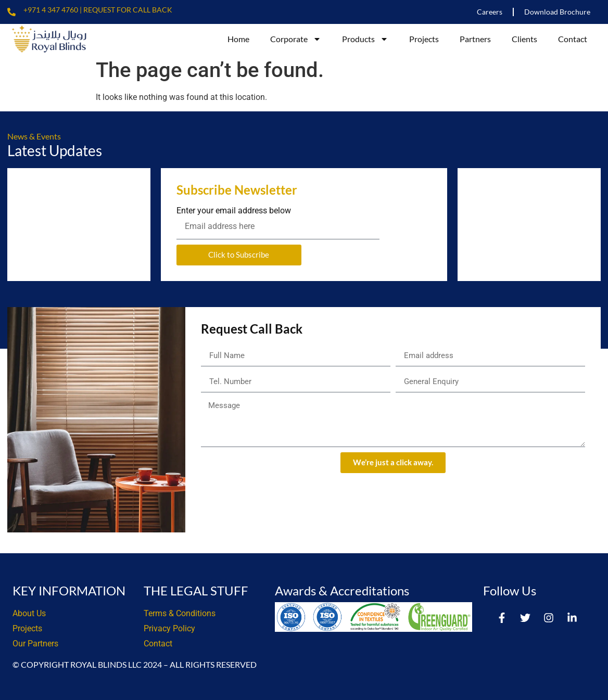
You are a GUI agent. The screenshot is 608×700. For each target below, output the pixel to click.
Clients (524, 39)
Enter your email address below (234, 211)
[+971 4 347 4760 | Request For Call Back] (11, 12)
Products (365, 39)
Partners (475, 39)
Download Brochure (557, 12)
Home (238, 39)
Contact (573, 39)
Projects (424, 39)
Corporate (296, 39)
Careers (490, 12)
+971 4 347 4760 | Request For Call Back (98, 10)
